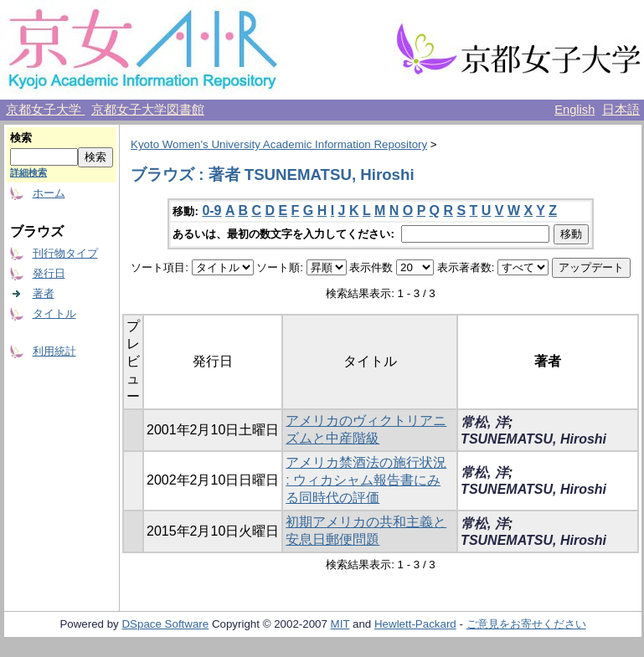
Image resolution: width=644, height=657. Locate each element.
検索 (21, 138)
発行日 (49, 273)
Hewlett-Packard (415, 624)
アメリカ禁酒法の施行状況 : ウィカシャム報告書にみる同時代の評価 (366, 480)
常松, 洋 (484, 422)
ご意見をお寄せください (526, 624)
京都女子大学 (45, 110)
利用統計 (54, 351)
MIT (340, 624)
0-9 (211, 210)
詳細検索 (28, 172)
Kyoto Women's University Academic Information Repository (279, 144)
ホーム (49, 193)
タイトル (54, 313)
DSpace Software (165, 624)
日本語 (621, 110)
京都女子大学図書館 (148, 110)
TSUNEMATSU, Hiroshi (533, 439)
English (574, 110)
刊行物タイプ (65, 253)
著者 (44, 293)
